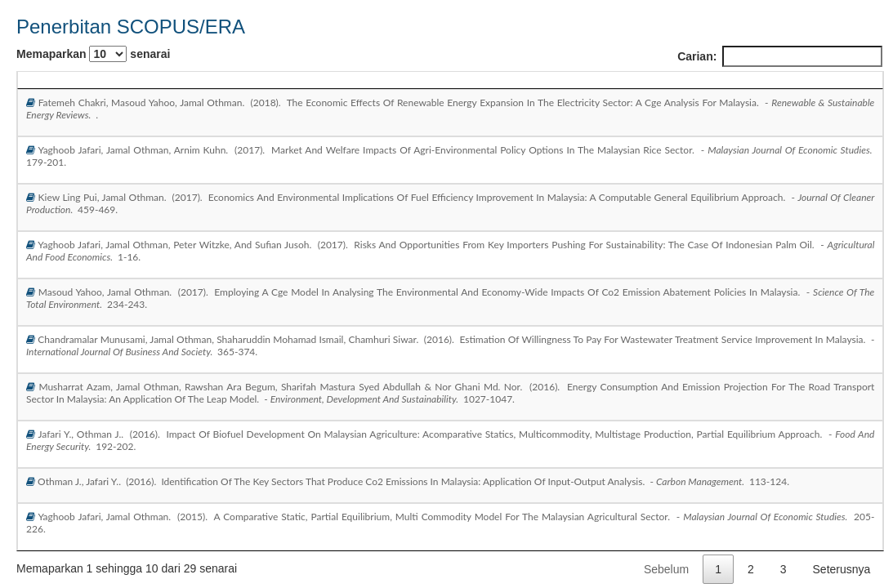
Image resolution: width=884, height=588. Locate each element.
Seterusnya (842, 569)
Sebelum (666, 569)
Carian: (780, 56)
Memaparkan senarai (93, 54)
